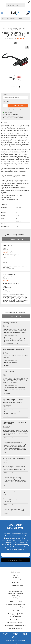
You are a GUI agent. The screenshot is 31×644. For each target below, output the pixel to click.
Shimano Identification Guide (16, 605)
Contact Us (15, 578)
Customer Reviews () (9, 39)
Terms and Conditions (16, 593)
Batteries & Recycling (16, 580)
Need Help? (15, 582)
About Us (15, 576)
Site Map (15, 598)
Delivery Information (15, 589)
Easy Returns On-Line (16, 591)
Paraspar (19, 643)
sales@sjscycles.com (16, 622)
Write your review (15, 40)
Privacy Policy (15, 596)
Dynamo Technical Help (16, 607)
